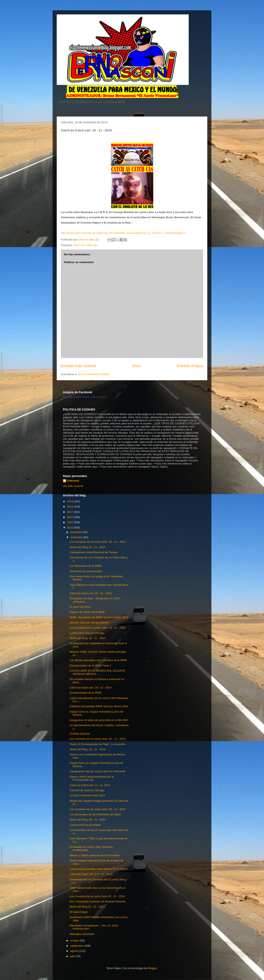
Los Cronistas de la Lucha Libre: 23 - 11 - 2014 (97, 628)
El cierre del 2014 (80, 607)
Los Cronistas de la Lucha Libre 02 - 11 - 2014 (97, 896)
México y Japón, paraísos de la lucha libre (94, 855)
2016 (70, 517)
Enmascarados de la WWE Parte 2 (90, 666)
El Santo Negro (79, 912)
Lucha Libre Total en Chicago (87, 633)
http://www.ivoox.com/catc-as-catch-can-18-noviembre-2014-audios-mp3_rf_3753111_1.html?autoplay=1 (123, 233)
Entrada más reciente (79, 366)
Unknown (73, 481)
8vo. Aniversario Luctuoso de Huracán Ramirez (98, 901)
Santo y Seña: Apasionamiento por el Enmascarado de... (92, 778)
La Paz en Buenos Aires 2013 (87, 795)
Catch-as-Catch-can (85, 245)
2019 (70, 501)
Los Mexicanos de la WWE (85, 566)
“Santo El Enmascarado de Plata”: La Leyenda (97, 744)
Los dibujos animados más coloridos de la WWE (98, 660)
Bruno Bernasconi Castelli (76, 397)
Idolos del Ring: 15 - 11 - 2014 (87, 749)
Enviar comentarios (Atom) (94, 374)
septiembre (77, 946)
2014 (70, 528)
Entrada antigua (190, 366)
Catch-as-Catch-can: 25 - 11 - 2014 (91, 593)
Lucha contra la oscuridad (85, 825)
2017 (70, 512)
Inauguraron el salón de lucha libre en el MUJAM (98, 720)
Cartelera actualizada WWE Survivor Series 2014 (99, 706)
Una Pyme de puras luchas (86, 571)
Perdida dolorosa (80, 734)
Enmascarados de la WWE (85, 693)
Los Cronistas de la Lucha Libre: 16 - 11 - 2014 (97, 739)
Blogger (152, 968)
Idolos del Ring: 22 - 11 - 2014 (87, 638)
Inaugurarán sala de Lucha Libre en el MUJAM (97, 771)
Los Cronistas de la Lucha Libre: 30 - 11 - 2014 (97, 542)
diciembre (77, 532)
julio (73, 956)
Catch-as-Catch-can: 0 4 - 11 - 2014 (91, 874)
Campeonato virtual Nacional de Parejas (94, 552)
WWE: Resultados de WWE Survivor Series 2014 (99, 617)
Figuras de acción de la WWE (87, 612)
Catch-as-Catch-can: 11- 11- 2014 (90, 785)
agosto (75, 951)
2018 (70, 507)
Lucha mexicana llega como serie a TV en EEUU (99, 869)
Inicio (137, 366)
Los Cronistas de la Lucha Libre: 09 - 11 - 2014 (97, 809)
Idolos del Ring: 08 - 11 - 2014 (87, 820)
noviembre (77, 537)
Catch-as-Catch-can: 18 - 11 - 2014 (91, 688)
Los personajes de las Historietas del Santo (95, 814)
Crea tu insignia (99, 397)
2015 (70, 522)
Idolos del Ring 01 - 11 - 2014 (87, 907)
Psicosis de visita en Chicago (87, 790)
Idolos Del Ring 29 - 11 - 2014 (87, 547)
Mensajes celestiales (82, 934)
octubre (75, 941)
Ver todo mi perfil (73, 486)
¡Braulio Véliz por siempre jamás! (89, 622)
